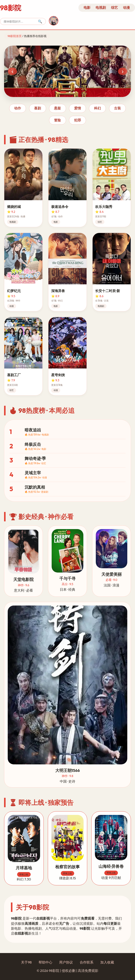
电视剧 (101, 7)
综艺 (114, 7)
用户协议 (66, 962)
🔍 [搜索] (40, 22)
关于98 (26, 962)
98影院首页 (15, 36)
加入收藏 (107, 962)
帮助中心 (45, 962)
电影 (87, 7)
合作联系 (87, 962)
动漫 (126, 7)
